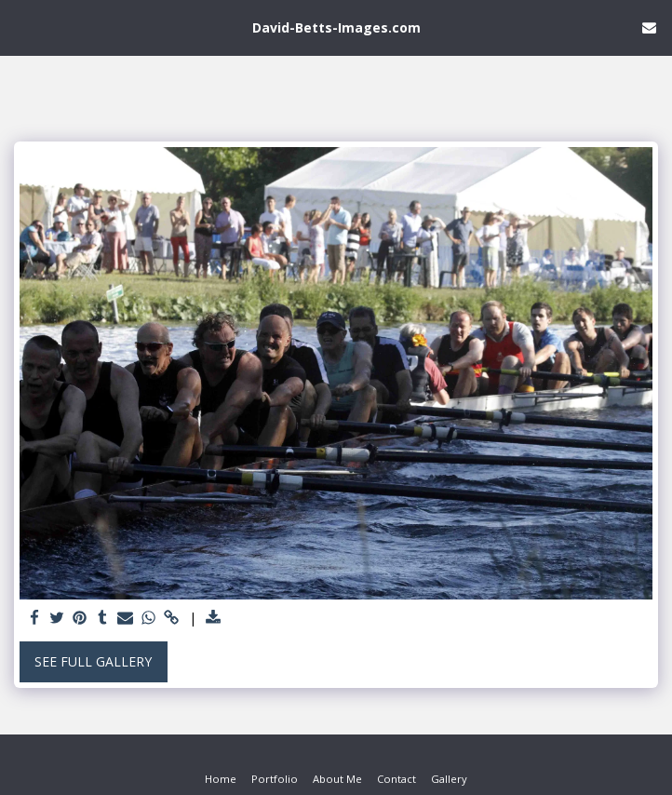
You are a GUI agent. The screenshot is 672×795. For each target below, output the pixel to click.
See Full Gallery (93, 661)
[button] (20, 27)
